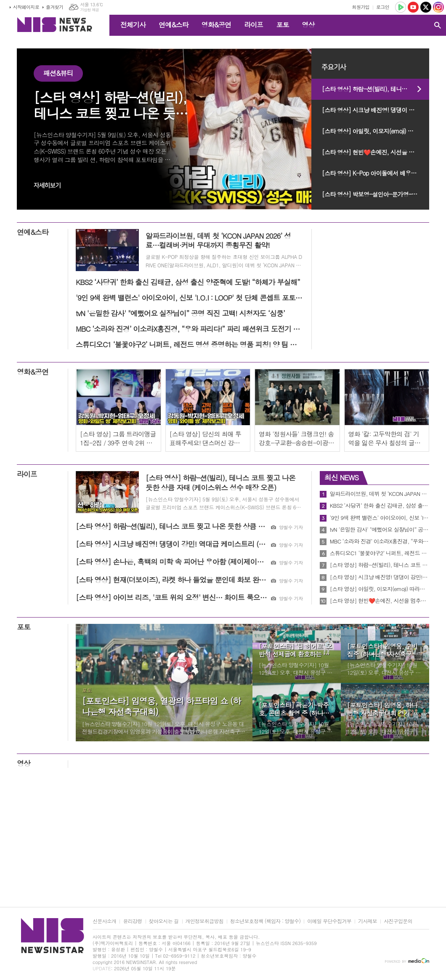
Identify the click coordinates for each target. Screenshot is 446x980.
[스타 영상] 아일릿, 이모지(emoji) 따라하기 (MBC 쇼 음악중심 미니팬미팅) (376, 131)
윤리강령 (132, 921)
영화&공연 (216, 25)
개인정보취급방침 (204, 921)
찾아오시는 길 (164, 921)
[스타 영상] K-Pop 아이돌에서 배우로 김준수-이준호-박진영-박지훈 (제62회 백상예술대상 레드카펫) (376, 173)
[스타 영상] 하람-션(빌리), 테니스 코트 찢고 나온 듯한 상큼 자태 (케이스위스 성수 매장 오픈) (376, 89)
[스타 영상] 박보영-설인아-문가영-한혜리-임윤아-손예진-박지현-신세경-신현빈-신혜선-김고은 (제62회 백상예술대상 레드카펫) (376, 194)
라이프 (254, 25)
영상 (308, 25)
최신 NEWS (341, 477)
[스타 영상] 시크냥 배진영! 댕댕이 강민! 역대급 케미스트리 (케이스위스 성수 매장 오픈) (376, 110)
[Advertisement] (223, 839)
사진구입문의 (398, 921)
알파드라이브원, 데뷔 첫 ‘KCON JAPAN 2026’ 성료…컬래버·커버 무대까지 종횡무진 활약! (380, 494)
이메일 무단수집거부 (329, 921)
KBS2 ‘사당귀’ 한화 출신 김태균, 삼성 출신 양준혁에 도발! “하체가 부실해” (380, 506)
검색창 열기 (438, 25)
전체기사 (133, 25)
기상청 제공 (89, 10)
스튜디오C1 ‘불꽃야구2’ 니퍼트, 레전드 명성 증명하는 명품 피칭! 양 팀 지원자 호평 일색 (380, 553)
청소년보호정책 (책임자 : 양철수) (265, 921)
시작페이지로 (26, 7)
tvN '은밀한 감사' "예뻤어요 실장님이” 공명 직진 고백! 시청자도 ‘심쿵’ (380, 530)
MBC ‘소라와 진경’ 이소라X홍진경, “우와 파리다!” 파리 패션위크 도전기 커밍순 (380, 541)
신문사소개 (104, 921)
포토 (282, 25)
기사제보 (368, 921)
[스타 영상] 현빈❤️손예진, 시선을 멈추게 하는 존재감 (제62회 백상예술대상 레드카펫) (376, 152)
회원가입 (361, 7)
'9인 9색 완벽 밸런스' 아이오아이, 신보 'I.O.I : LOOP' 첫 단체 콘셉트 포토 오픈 (380, 518)
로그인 (383, 7)
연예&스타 (174, 25)
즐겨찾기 (54, 7)
